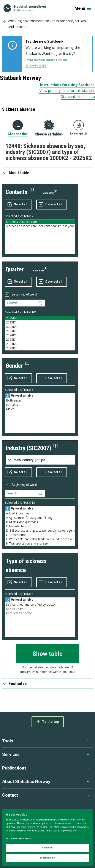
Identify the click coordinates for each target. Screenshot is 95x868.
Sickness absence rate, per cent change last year (40, 226)
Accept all (47, 848)
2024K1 (40, 340)
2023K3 (40, 348)
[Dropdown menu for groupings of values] (40, 460)
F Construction (40, 535)
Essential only (47, 858)
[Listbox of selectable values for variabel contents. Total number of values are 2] (40, 237)
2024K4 (40, 327)
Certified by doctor (40, 613)
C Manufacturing (40, 526)
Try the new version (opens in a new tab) (46, 60)
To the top (48, 722)
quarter (15, 269)
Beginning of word (24, 294)
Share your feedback (36, 66)
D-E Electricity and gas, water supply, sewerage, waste (40, 531)
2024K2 (40, 335)
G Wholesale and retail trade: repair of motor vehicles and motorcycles (40, 539)
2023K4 (40, 344)
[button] (20, 192)
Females (40, 405)
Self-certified (40, 609)
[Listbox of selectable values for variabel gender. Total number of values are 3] (40, 416)
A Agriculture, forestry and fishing (40, 518)
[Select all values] (18, 205)
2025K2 (40, 318)
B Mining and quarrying (40, 522)
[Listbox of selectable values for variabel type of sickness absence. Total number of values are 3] (40, 620)
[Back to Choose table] (18, 128)
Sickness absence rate (40, 222)
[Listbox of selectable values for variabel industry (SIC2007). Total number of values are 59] (40, 528)
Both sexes (40, 400)
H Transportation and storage (40, 543)
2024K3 (40, 331)
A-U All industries (40, 513)
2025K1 (40, 322)
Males (40, 409)
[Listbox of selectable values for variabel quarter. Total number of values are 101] (40, 333)
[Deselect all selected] (52, 205)
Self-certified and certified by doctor (40, 605)
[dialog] (47, 837)
